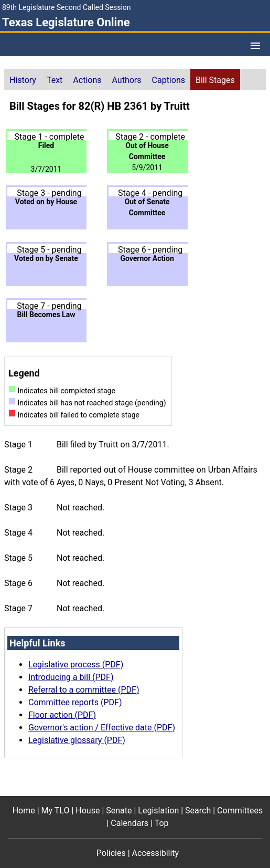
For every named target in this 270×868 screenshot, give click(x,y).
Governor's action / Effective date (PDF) (102, 728)
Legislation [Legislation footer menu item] (158, 811)
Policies (111, 853)
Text (55, 80)
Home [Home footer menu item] (24, 811)
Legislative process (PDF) (76, 665)
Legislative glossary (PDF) (77, 740)
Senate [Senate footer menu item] (119, 811)
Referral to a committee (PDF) (84, 690)
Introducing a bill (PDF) (71, 677)
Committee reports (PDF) (75, 702)
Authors (127, 80)
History (23, 80)
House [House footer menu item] (88, 811)
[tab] (23, 79)
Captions (169, 80)
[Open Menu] (255, 46)
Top (162, 823)
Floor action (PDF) (62, 715)
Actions (87, 80)
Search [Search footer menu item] (198, 811)
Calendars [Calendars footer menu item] (129, 823)
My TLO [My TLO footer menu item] (56, 811)
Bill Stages (215, 80)
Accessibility (156, 853)
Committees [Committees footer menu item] (240, 811)
